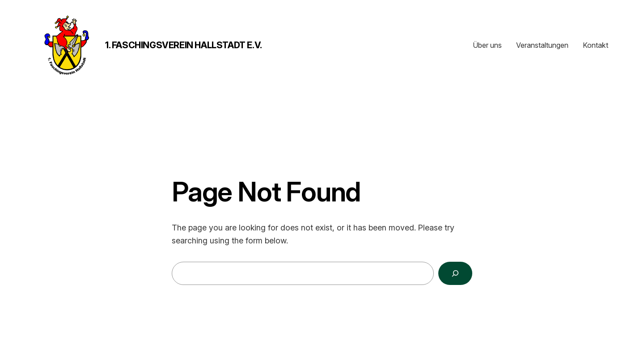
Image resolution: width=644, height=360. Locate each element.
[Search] (455, 273)
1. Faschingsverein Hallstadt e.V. (184, 45)
